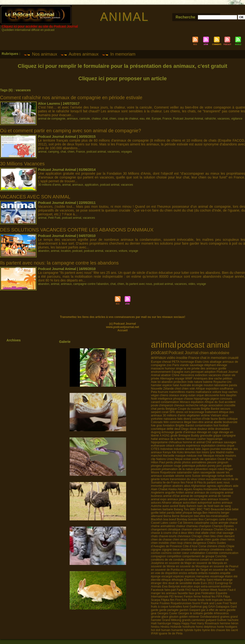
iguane (163, 633)
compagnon (159, 556)
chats (154, 536)
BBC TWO (203, 509)
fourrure (163, 392)
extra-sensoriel (210, 586)
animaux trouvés (218, 499)
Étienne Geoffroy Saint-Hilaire (203, 580)
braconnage (196, 412)
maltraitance (203, 392)
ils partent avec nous (139, 284)
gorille (222, 368)
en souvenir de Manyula (208, 563)
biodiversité (230, 422)
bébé (228, 509)
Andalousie (226, 489)
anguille (170, 493)
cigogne (156, 550)
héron (235, 623)
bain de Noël (205, 506)
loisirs (205, 452)
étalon (229, 576)
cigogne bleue (171, 550)
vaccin (226, 479)
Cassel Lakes (160, 523)
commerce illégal (181, 422)
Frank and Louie (212, 603)
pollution (202, 466)
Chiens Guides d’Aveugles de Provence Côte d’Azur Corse (188, 545)
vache (218, 379)
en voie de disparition (164, 573)
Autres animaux (80, 54)
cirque (231, 446)
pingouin (223, 462)
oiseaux (174, 395)
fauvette (183, 593)
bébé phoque (184, 513)
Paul (162, 462)
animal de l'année (220, 496)
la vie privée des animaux (201, 368)
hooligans (231, 627)
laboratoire (221, 385)
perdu (170, 462)
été (148, 119)
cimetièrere (217, 550)
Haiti (154, 623)
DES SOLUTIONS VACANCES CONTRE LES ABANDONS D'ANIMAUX (77, 230)
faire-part (170, 590)
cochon (156, 553)
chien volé (188, 389)
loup (225, 392)
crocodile (230, 405)
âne (211, 379)
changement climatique (166, 529)
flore (184, 600)
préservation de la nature (178, 469)
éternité (156, 580)
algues (188, 489)
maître (230, 452)
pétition (228, 379)
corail (165, 412)
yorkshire (157, 419)
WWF (189, 379)
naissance (170, 419)
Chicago (197, 536)
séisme (180, 476)
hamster (156, 385)
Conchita (221, 556)
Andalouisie (211, 489)
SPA (172, 412)
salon (196, 472)
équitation (197, 402)
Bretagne (184, 436)
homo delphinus (206, 627)
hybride (189, 630)
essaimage (217, 576)
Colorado (157, 422)
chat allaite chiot (205, 533)
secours (225, 409)
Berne (176, 516)
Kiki (174, 452)
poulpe (227, 466)
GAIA (212, 607)
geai (154, 613)
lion (199, 452)
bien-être (200, 516)
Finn (178, 600)
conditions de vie (162, 560)
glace (165, 617)
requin (213, 469)
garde (155, 610)
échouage (168, 432)
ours (187, 372)
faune (214, 419)
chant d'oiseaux (203, 529)
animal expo (159, 499)
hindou (155, 627)
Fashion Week (208, 590)
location (66, 251)
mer (200, 456)
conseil (204, 560)
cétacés (180, 446)
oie (202, 459)
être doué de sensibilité (177, 583)
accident (230, 402)
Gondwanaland (210, 617)
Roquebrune (168, 472)
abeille (218, 422)
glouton (174, 617)
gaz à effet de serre (213, 610)
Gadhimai (196, 607)
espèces (179, 576)
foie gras (156, 425)
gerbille (208, 613)
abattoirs (178, 486)
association (216, 405)
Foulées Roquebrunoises (175, 603)
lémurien (190, 452)
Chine (176, 375)
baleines (156, 509)
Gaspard (195, 610)
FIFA (219, 597)
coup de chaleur (128, 119)
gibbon (167, 486)
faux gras (195, 593)
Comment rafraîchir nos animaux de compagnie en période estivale (71, 98)
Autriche (156, 506)
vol (186, 412)
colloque (232, 419)
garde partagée (169, 610)
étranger (156, 583)
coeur (185, 553)
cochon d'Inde (201, 419)
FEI (171, 597)
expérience (193, 446)
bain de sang (222, 506)
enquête (225, 573)
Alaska (172, 489)
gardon (184, 610)
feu (214, 597)
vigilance (237, 119)
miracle (220, 456)
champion (205, 526)
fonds (201, 600)
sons (188, 476)
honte (221, 627)
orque (200, 395)
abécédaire (219, 353)
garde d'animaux (186, 432)
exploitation (208, 446)
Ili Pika (198, 483)
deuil (177, 429)
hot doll (156, 630)
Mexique (209, 456)
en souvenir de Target (194, 570)
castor (173, 523)
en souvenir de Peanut (224, 566)
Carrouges (211, 519)
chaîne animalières (163, 526)
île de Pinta (175, 633)
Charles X (231, 529)
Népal (179, 459)
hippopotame (159, 442)
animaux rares (198, 499)
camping (53, 152)
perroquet (197, 372)
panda (233, 385)
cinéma (221, 446)
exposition (212, 389)
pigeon (215, 399)
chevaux (179, 405)
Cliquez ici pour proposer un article (123, 78)
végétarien (193, 415)
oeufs (195, 459)
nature (198, 382)
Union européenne (209, 479)
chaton (226, 375)
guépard (211, 620)
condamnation (170, 402)
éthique (166, 580)
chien (113, 119)
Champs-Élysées (223, 526)
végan (155, 395)
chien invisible (160, 543)
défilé (170, 429)
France (167, 119)
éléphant (210, 365)
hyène (206, 630)
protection (180, 382)
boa (166, 519)
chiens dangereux (195, 543)
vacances (224, 119)
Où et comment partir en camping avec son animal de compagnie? (70, 131)
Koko (181, 452)
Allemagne (167, 379)
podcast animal (96, 152)
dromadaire (222, 429)
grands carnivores (193, 620)
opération (211, 459)
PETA (176, 362)
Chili (208, 442)
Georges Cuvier (167, 613)
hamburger (164, 623)
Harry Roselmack (208, 623)
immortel (156, 486)
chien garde (196, 540)
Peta (154, 392)
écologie (197, 385)
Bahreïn (191, 506)
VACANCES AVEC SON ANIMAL (35, 197)
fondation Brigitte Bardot (178, 425)
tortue (221, 476)
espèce (167, 385)
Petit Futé (54, 218)
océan (187, 459)
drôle (211, 429)
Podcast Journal (183, 353)
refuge (203, 405)
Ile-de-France (171, 483)
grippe (217, 436)
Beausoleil (218, 509)
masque (180, 456)
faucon (223, 590)
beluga (197, 513)
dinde (193, 429)
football (224, 425)
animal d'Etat (171, 496)
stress (180, 412)
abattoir (166, 375)
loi (159, 382)
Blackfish (157, 519)
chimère (212, 546)
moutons (231, 456)
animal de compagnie (52, 119)
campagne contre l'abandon (91, 284)
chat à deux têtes (183, 533)
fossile (228, 600)
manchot (156, 456)
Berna (167, 516)
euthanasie (158, 446)
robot (221, 469)
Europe (156, 119)
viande (184, 365)
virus (225, 415)
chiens (164, 395)
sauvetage (196, 365)
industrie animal (184, 449)
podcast (77, 251)
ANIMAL (124, 17)
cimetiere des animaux (195, 550)
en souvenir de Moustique (192, 566)
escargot (167, 576)
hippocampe (215, 439)
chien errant (180, 540)
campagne (229, 436)
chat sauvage (225, 533)
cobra (229, 550)
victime (205, 415)
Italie (198, 449)
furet (186, 607)
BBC (193, 509)
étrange (228, 580)
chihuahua (175, 442)
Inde (190, 382)
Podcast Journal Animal (188, 119)
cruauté (233, 358)
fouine (155, 603)
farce (195, 590)
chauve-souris (168, 536)
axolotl (174, 506)
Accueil (123, 330)
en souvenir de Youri (222, 570)
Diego (185, 429)
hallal (154, 439)
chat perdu (158, 409)
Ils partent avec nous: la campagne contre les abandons (59, 263)
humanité (177, 630)
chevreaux (184, 536)
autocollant (190, 503)
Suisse (196, 476)
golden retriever (189, 617)
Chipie (230, 546)
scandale (168, 476)
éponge (156, 576)
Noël (154, 399)
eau (142, 119)
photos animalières (194, 462)
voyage (134, 251)
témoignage (209, 476)
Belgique (171, 409)
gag (205, 607)
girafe (174, 436)
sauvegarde (208, 472)
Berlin (222, 419)
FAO (188, 590)
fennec (179, 597)
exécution (187, 586)
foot (216, 425)
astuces (156, 503)
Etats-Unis (202, 362)
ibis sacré (232, 630)
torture (165, 479)
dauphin (231, 395)
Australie (185, 385)
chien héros (227, 540)
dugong (156, 432)
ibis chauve (218, 630)
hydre (198, 630)
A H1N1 (165, 436)
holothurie (189, 627)
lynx (212, 452)
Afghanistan (198, 486)
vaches (233, 392)
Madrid (220, 452)
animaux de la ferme (172, 439)
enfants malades (209, 573)
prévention (201, 469)
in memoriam (217, 358)
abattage (216, 362)
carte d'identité (228, 519)
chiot (178, 389)
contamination (204, 425)
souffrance (227, 389)
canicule (85, 119)
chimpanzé (166, 405)
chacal (233, 523)
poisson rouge (172, 466)
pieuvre (212, 462)
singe (179, 368)
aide (236, 486)
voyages (126, 152)
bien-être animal (203, 422)
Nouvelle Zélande (162, 389)
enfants (193, 573)
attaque (177, 503)
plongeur (157, 466)
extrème (226, 586)
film (172, 600)
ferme (197, 597)
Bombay (182, 519)
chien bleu (209, 536)
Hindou (165, 627)
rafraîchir (210, 119)
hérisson (191, 439)
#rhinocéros (221, 613)
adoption (210, 372)
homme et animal (194, 442)
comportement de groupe (198, 556)
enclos (183, 573)
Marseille (169, 456)
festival (206, 597)
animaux (72, 119)
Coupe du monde (189, 409)
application (92, 185)
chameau (192, 526)
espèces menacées (197, 576)
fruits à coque (160, 607)
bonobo (193, 519)
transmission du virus (183, 479)
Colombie (212, 553)
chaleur (96, 119)
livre (223, 395)
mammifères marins (182, 392)
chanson (187, 529)
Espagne (177, 372)
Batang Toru (182, 509)
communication (229, 553)
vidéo (192, 284)
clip (153, 459)
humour (170, 368)
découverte (212, 395)
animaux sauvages (224, 442)
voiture (123, 251)
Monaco (185, 402)
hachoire (233, 620)
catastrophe (202, 523)
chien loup (176, 543)
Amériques (200, 379)
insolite (182, 358)
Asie (154, 382)
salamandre (184, 472)
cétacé (170, 446)
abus (187, 486)
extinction (201, 375)
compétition (174, 556)
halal (176, 385)
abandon (44, 251)
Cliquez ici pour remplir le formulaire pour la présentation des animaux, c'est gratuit (122, 66)
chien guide (212, 540)
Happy (176, 623)
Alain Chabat (159, 489)
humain (166, 630)
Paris (176, 365)
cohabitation (198, 553)
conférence (192, 560)
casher (201, 439)
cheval (167, 362)
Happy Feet (189, 623)
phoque (178, 399)
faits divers (184, 419)
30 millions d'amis (49, 185)
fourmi (196, 603)
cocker (177, 553)
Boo (201, 519)
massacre (157, 368)
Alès (180, 489)
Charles (219, 529)
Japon (206, 449)
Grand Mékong (172, 620)
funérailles (175, 607)
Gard (234, 607)
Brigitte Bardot (210, 409)
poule (155, 405)
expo (197, 586)
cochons (166, 553)
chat (105, 119)
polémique (189, 466)
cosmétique (158, 429)
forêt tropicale (214, 600)
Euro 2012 (207, 583)
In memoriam (119, 54)
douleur (202, 429)
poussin (156, 469)
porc (219, 466)
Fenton (188, 597)
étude (196, 583)
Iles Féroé (187, 483)
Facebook (157, 590)
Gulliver (222, 620)
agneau (212, 486)
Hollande (176, 627)
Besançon (187, 516)
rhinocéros (187, 375)
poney (212, 466)
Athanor (167, 503)
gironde (156, 617)
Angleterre (158, 493)
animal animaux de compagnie (204, 493)
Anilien (180, 493)
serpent (156, 412)
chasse (188, 399)
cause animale (219, 523)
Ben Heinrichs (211, 513)
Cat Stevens (186, 523)
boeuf (173, 519)
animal (42, 152)
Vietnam (216, 415)
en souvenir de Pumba (165, 570)
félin (166, 422)
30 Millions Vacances (22, 164)
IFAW (154, 633)
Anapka (198, 489)
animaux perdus (177, 499)
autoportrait (205, 503)
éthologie (177, 580)
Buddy (195, 436)
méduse (192, 456)
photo (178, 462)
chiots (222, 546)
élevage (222, 365)
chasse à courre (161, 533)
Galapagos (223, 607)
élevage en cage (208, 432)
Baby (182, 506)
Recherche (186, 17)
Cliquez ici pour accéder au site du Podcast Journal (40, 26)
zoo (169, 365)
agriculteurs (225, 486)
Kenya (167, 452)
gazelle (231, 610)
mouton (209, 385)
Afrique (200, 389)
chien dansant (226, 536)
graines (225, 617)
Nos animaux (40, 54)
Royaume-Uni (222, 382)
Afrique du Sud (214, 402)
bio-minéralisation (217, 516)
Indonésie (167, 449)
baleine (208, 382)
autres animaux (223, 503)
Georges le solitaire (191, 613)
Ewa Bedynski (171, 586)
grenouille (206, 436)
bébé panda (167, 513)
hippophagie (202, 399)
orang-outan (188, 395)
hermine (225, 623)
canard (155, 402)
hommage (187, 362)
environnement (161, 372)
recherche (192, 405)
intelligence (165, 399)
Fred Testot (230, 603)
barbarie (168, 509)
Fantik (181, 590)
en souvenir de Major (178, 563)
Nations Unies (165, 459)
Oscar (221, 459)
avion (166, 506)
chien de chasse (161, 540)
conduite (179, 560)
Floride (192, 600)
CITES (155, 449)
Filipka (165, 600)
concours (226, 399)
